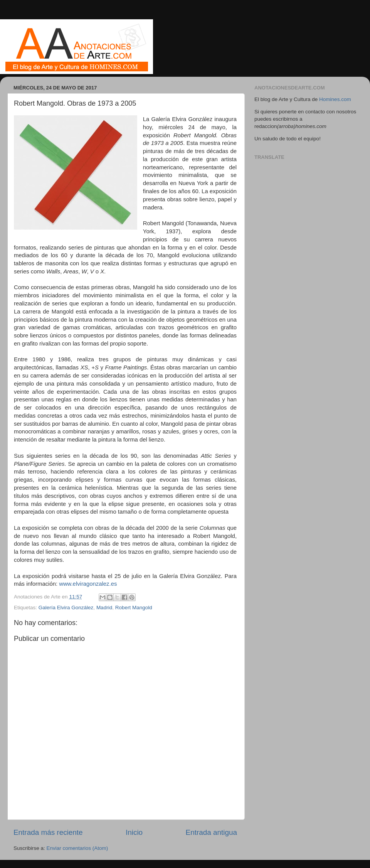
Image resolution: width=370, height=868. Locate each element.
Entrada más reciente (48, 832)
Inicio (134, 832)
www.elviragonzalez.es (88, 584)
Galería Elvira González (66, 608)
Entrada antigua (211, 832)
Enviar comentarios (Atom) (77, 848)
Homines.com (335, 99)
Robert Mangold (134, 608)
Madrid (104, 608)
